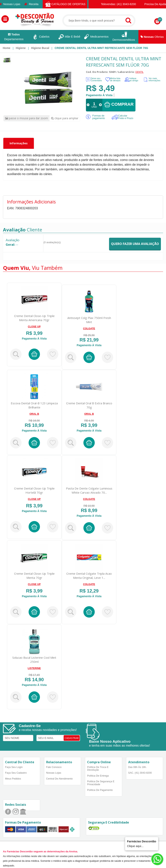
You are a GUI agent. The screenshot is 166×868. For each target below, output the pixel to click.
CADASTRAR (72, 738)
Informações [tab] (19, 143)
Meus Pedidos (13, 779)
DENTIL (139, 72)
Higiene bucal (40, 48)
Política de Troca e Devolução (98, 768)
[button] (5, 19)
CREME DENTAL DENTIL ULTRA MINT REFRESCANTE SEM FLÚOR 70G (101, 48)
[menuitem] (7, 48)
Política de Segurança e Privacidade (101, 783)
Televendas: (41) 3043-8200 (117, 4)
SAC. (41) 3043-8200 (140, 773)
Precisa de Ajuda (153, 4)
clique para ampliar (65, 118)
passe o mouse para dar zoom (27, 118)
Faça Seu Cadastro (16, 773)
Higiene (21, 48)
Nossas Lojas (10, 4)
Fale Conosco (54, 767)
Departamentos (14, 37)
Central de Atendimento (60, 779)
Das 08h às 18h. (138, 767)
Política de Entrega (98, 776)
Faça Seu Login (14, 767)
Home (7, 48)
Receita (31, 4)
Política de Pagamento (100, 790)
